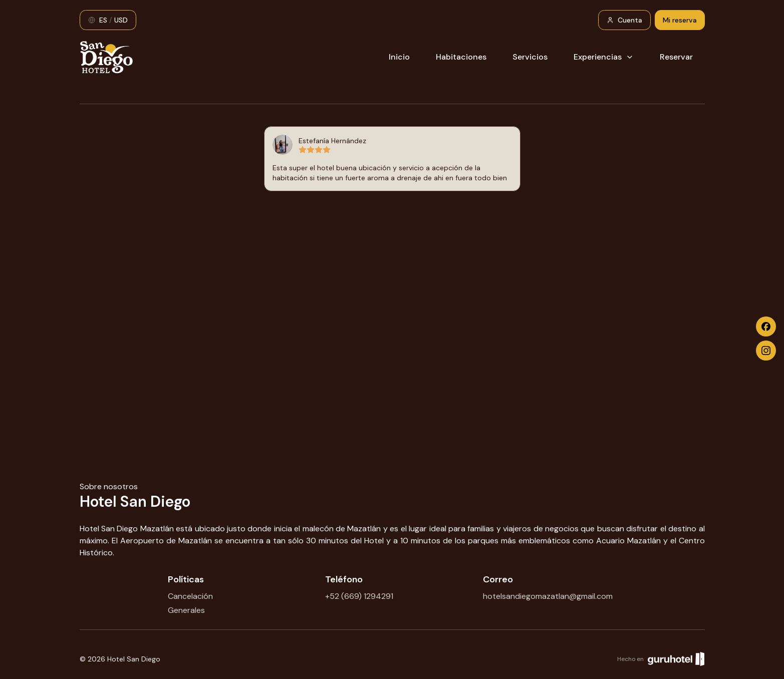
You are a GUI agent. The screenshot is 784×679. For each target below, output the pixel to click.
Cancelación (190, 596)
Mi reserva (680, 20)
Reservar (676, 57)
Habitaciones (461, 57)
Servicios (530, 57)
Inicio (399, 57)
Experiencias (604, 57)
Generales (186, 610)
